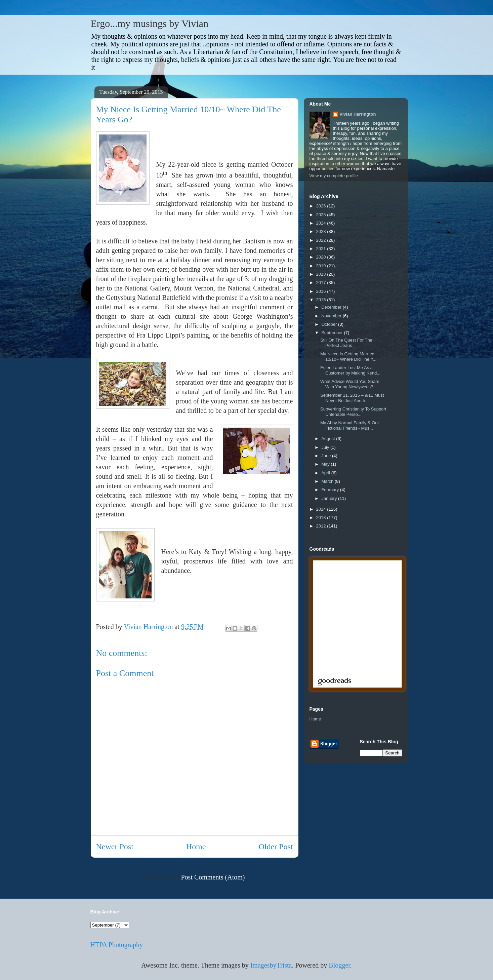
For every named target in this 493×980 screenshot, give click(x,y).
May (326, 464)
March (328, 481)
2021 (322, 249)
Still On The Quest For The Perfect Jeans (346, 343)
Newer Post (115, 847)
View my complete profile (334, 176)
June (327, 456)
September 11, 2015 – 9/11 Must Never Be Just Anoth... (352, 398)
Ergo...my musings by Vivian (150, 23)
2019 (322, 266)
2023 (322, 231)
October (330, 324)
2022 (322, 240)
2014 (322, 509)
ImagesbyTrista (271, 965)
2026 (322, 206)
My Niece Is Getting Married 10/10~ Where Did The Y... (348, 357)
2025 (322, 215)
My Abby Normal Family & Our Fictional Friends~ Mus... (350, 425)
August (329, 439)
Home (196, 847)
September (333, 333)
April (326, 473)
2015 (322, 300)
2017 (322, 283)
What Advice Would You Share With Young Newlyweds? (350, 384)
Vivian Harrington (358, 114)
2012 (322, 526)
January (330, 498)
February (331, 490)
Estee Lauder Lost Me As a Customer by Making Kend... (350, 370)
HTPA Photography (117, 945)
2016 (322, 291)
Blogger (339, 965)
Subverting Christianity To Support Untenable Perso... (353, 412)
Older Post (276, 847)
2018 (322, 274)
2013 (322, 518)
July (326, 447)
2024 (322, 223)
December (332, 307)
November (332, 316)
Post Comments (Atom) (213, 877)
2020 (322, 257)
